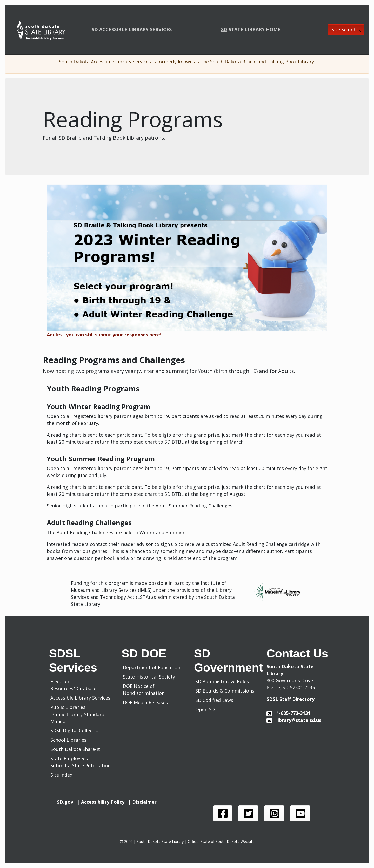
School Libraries (68, 740)
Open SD (206, 709)
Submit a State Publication (81, 765)
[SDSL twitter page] (248, 813)
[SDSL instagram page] (274, 813)
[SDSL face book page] (223, 813)
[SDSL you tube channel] (300, 813)
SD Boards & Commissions (226, 691)
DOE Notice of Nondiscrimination (145, 690)
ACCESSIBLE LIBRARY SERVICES (132, 29)
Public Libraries (68, 707)
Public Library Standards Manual (79, 718)
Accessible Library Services (80, 698)
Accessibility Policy (105, 802)
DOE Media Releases (147, 702)
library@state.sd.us (294, 720)
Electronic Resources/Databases (75, 685)
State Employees (69, 758)
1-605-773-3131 (288, 713)
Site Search (346, 29)
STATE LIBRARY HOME (251, 29)
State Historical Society (150, 677)
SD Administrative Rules (223, 681)
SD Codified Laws (216, 700)
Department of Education (153, 667)
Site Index (61, 775)
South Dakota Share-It (76, 749)
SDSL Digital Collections (77, 730)
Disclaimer (146, 802)
